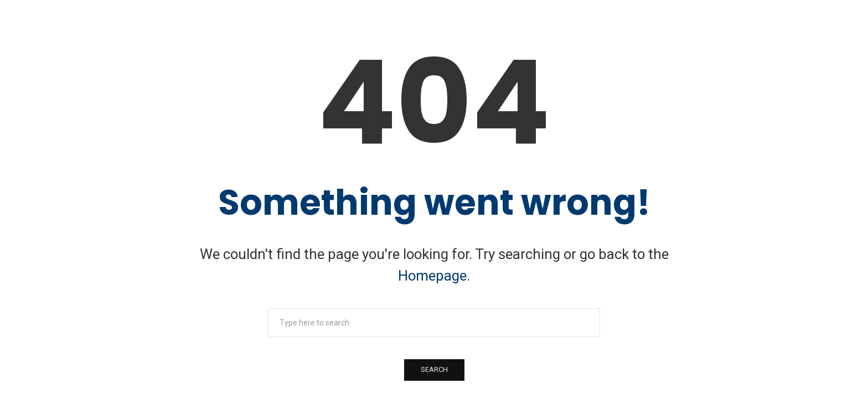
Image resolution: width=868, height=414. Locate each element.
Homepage (432, 276)
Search (434, 369)
